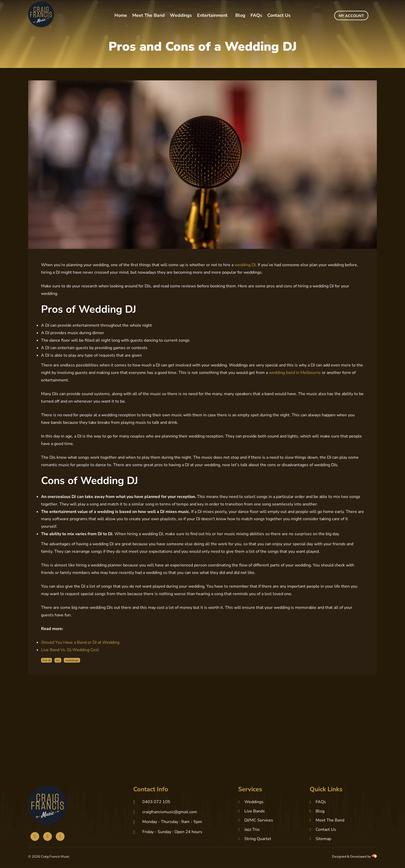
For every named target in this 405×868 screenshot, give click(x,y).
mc (58, 660)
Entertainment (212, 15)
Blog (240, 15)
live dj (46, 660)
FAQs (256, 15)
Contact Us (279, 15)
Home (121, 15)
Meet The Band (149, 15)
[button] (214, 16)
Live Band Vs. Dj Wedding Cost (70, 650)
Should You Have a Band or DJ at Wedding (80, 642)
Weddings (181, 15)
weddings (72, 660)
